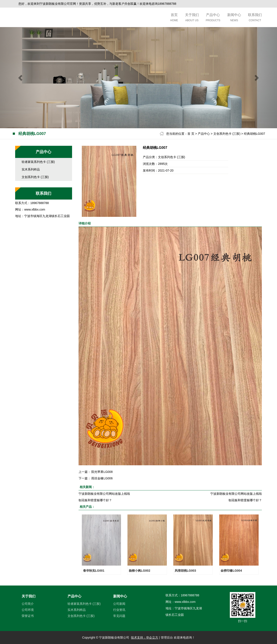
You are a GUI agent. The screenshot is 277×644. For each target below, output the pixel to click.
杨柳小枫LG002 (139, 571)
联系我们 (255, 18)
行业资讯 (119, 610)
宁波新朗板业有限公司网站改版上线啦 (104, 494)
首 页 (191, 134)
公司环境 (28, 610)
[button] (21, 78)
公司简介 (28, 604)
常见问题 (119, 616)
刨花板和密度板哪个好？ (95, 500)
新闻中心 (234, 18)
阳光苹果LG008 (102, 472)
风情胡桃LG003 (185, 571)
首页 (174, 18)
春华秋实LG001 (94, 571)
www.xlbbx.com (35, 209)
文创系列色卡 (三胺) (227, 134)
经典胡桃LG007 (254, 134)
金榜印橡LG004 (231, 571)
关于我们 (192, 18)
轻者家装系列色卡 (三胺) (38, 162)
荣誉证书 (28, 616)
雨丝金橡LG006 (102, 478)
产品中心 (213, 18)
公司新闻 (119, 604)
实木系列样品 (31, 169)
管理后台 (167, 638)
